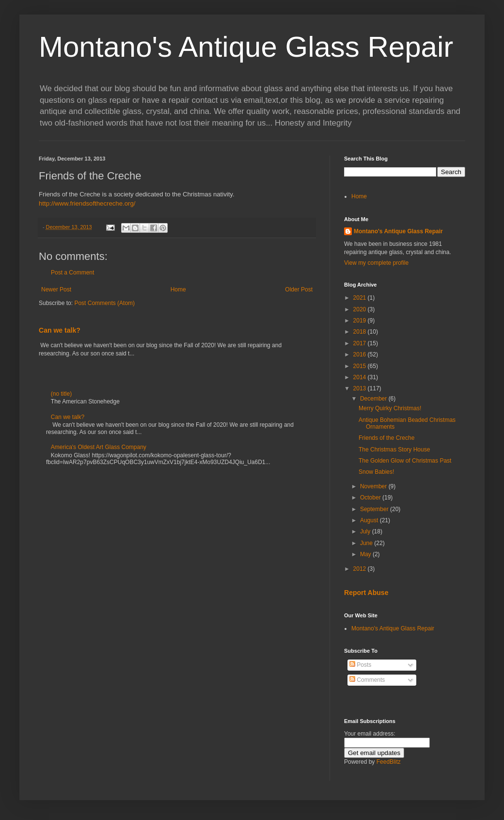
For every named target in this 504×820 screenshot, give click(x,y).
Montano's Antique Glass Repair (246, 47)
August (370, 520)
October (371, 498)
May (366, 554)
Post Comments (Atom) (104, 303)
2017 (361, 343)
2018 (361, 332)
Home (178, 289)
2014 (361, 377)
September (375, 509)
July (366, 531)
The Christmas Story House (394, 450)
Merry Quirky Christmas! (390, 408)
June (367, 543)
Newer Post (56, 289)
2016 (361, 354)
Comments (367, 680)
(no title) (61, 394)
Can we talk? (60, 330)
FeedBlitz (389, 762)
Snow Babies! (376, 472)
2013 (361, 388)
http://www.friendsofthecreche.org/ (87, 203)
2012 (361, 569)
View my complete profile (376, 263)
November (374, 486)
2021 (361, 298)
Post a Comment (72, 273)
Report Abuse (366, 593)
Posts (360, 665)
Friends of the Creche (386, 438)
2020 (361, 309)
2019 (361, 321)
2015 (361, 366)
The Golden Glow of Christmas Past (405, 461)
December (374, 399)
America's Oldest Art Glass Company (99, 447)
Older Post (299, 289)
